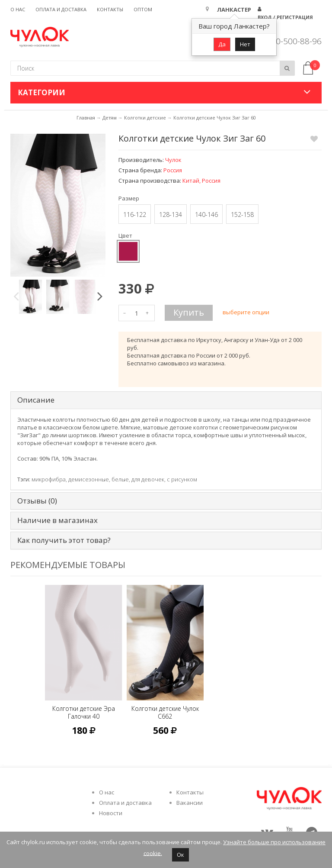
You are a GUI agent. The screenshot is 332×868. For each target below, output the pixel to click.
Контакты (110, 9)
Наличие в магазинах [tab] (57, 521)
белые (120, 479)
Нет (245, 44)
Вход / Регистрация (285, 17)
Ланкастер (234, 10)
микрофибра (49, 479)
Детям (110, 118)
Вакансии (190, 803)
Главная (86, 118)
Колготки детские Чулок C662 (165, 712)
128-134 (171, 215)
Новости (111, 813)
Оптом (143, 9)
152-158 (242, 215)
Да (222, 44)
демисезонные (89, 479)
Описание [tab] (36, 400)
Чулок (173, 160)
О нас (18, 9)
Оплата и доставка (61, 9)
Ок (180, 855)
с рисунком (182, 479)
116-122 (135, 215)
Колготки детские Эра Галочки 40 (84, 712)
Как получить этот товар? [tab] (64, 540)
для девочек (148, 479)
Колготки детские (145, 118)
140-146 (206, 215)
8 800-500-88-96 (290, 41)
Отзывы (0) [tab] (37, 501)
